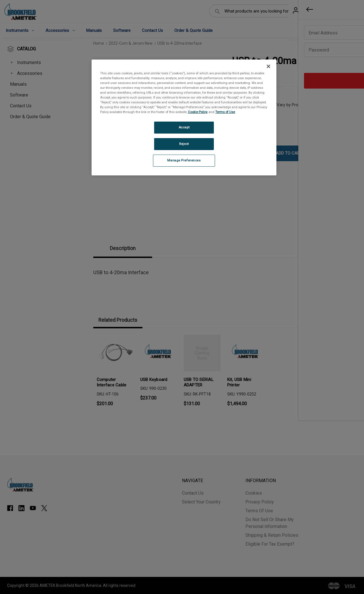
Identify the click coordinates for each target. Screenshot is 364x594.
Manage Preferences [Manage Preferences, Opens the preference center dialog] (184, 160)
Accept (184, 127)
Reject (184, 144)
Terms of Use (225, 112)
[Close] (268, 66)
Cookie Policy (198, 112)
